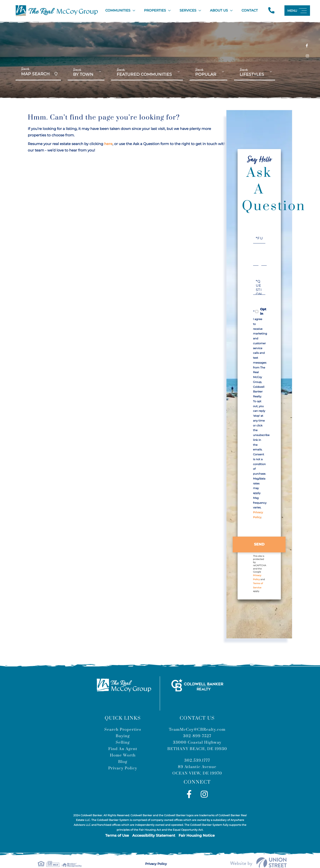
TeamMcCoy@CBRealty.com (197, 722)
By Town (83, 73)
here (108, 142)
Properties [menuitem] (155, 10)
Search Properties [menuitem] (123, 722)
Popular (206, 73)
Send (259, 537)
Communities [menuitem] (117, 10)
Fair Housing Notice (197, 828)
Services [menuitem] (187, 10)
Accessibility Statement (154, 828)
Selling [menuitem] (123, 735)
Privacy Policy (157, 856)
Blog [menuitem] (123, 755)
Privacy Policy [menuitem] (123, 761)
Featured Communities (144, 73)
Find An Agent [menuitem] (123, 742)
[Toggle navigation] (297, 10)
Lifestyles (252, 73)
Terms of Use (117, 828)
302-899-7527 (197, 729)
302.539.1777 (197, 753)
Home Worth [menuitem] (123, 748)
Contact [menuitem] (249, 10)
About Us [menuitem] (218, 10)
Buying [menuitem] (123, 729)
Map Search (35, 70)
